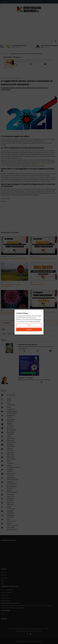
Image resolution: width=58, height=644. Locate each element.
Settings (29, 325)
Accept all (29, 330)
